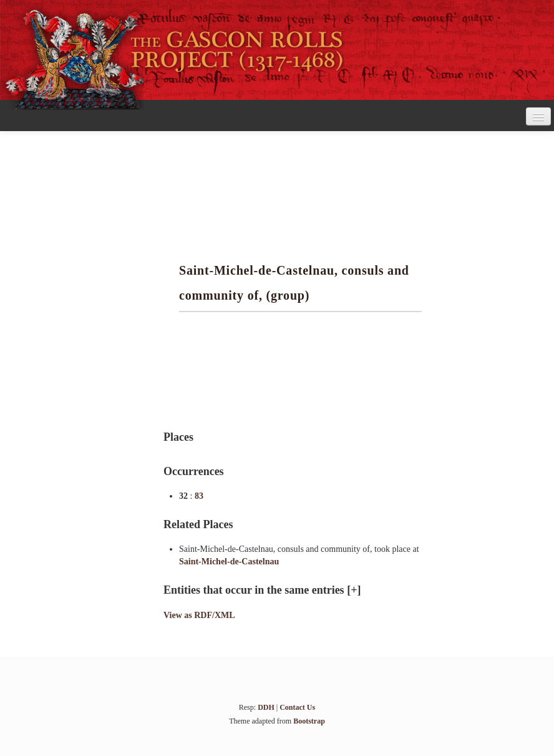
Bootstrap (309, 721)
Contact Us (297, 707)
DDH (266, 707)
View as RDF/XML (199, 615)
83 (199, 496)
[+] (354, 590)
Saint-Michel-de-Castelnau (229, 562)
